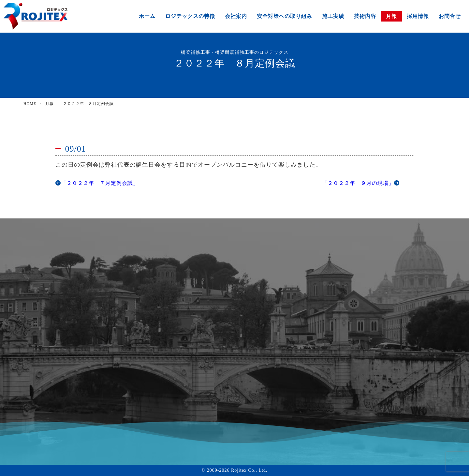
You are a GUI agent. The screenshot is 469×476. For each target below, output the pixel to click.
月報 (391, 16)
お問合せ (450, 16)
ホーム (147, 16)
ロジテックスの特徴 (190, 16)
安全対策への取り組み (285, 16)
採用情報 (418, 16)
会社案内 (236, 16)
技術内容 (365, 16)
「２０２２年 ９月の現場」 (361, 183)
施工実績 (333, 16)
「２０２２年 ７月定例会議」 (97, 183)
